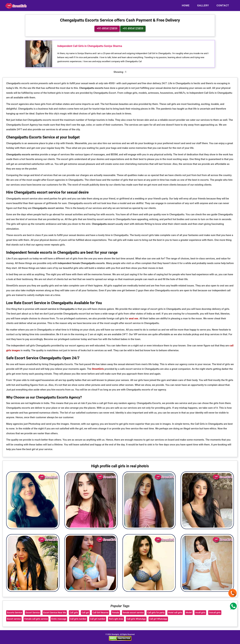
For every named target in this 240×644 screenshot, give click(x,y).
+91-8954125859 (107, 29)
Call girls (74, 613)
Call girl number (98, 619)
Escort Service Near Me (55, 613)
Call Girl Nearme (101, 613)
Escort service (14, 619)
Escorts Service (14, 613)
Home (186, 6)
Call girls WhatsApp (136, 619)
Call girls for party (156, 613)
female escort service (133, 613)
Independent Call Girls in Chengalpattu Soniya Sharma (90, 46)
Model (189, 613)
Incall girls (200, 613)
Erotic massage (59, 619)
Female (116, 613)
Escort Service (33, 613)
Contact (223, 6)
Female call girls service (36, 619)
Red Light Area (116, 619)
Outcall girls (215, 613)
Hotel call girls (175, 613)
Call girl (85, 613)
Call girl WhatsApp (158, 619)
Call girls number (78, 619)
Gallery (203, 6)
